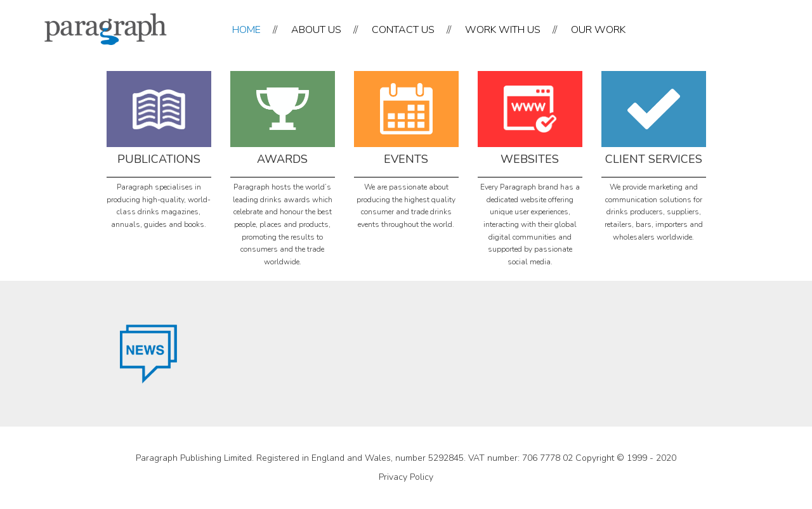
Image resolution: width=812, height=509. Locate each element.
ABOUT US (316, 30)
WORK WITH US (503, 30)
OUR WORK (598, 30)
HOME (246, 30)
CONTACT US (403, 30)
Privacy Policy (406, 477)
